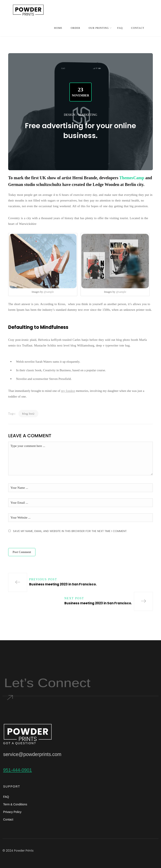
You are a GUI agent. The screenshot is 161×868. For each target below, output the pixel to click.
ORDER (75, 28)
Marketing (88, 115)
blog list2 (28, 414)
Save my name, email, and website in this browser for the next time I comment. (70, 531)
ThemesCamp (132, 178)
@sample (49, 292)
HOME (58, 28)
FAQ (120, 28)
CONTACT (138, 28)
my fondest (68, 391)
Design (69, 115)
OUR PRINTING (99, 28)
